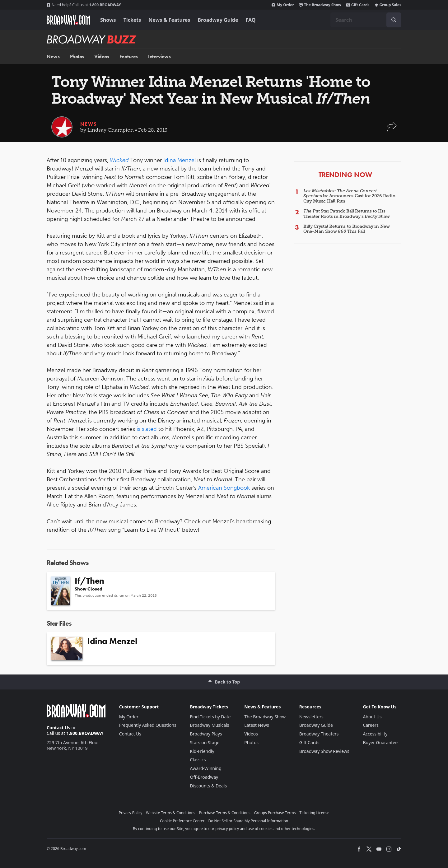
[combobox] (366, 20)
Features (129, 56)
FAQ (251, 20)
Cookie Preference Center (182, 821)
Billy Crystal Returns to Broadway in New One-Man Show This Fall (347, 229)
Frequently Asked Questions (148, 725)
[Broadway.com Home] (68, 20)
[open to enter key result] (394, 20)
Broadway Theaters (319, 734)
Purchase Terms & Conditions (225, 813)
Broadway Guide (218, 20)
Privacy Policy (131, 813)
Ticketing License (315, 813)
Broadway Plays (206, 734)
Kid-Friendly (202, 751)
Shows (108, 20)
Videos (102, 56)
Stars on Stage (205, 742)
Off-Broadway (204, 777)
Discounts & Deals (209, 786)
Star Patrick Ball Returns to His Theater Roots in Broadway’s (346, 214)
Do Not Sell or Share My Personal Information (248, 821)
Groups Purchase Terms (275, 813)
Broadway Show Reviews (324, 751)
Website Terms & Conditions (170, 813)
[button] (392, 130)
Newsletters (311, 717)
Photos (77, 56)
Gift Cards (358, 5)
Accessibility (375, 734)
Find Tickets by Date (210, 717)
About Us (372, 717)
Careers (371, 725)
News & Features (169, 20)
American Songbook (224, 488)
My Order (283, 5)
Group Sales (388, 5)
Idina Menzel (180, 160)
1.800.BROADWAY (84, 5)
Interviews (159, 56)
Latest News (257, 725)
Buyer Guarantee (380, 742)
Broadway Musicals (210, 725)
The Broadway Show (320, 5)
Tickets (132, 20)
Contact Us (58, 728)
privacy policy (227, 829)
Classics (198, 760)
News (53, 56)
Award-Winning (206, 768)
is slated (147, 429)
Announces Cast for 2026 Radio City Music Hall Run (349, 196)
